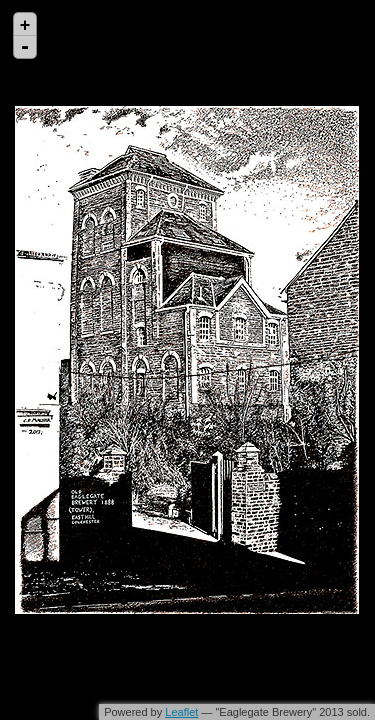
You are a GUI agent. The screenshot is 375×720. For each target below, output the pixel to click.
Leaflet (181, 712)
